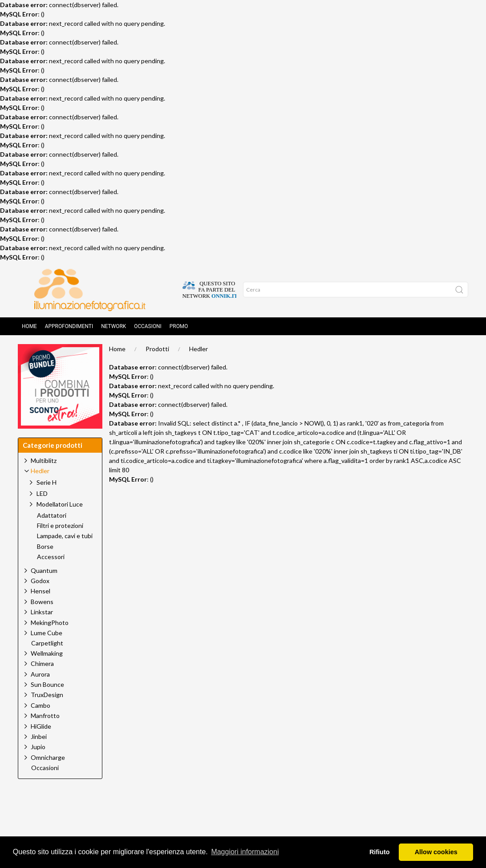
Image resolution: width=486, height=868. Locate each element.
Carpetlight (47, 643)
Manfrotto (45, 716)
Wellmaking (47, 653)
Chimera (42, 663)
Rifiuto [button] (380, 852)
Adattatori (52, 515)
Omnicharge (48, 757)
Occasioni (148, 326)
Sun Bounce (47, 684)
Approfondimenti (69, 326)
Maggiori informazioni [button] (245, 852)
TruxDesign (47, 695)
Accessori (51, 557)
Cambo (40, 705)
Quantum (44, 570)
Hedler (198, 349)
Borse (45, 547)
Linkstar (42, 612)
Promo (179, 326)
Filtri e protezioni (60, 526)
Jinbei (39, 736)
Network (113, 326)
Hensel (40, 591)
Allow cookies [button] (436, 852)
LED (42, 493)
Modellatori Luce (60, 504)
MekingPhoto (50, 623)
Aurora (40, 674)
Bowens (42, 602)
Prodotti (157, 349)
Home (29, 326)
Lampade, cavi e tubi (65, 536)
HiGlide (41, 726)
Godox (40, 581)
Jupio (38, 747)
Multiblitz (44, 460)
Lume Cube (47, 633)
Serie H (47, 482)
